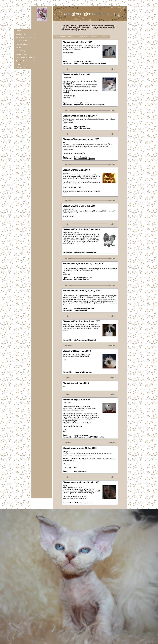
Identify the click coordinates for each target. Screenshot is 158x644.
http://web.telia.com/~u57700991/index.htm (89, 105)
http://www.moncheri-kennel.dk (85, 252)
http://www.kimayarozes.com (84, 503)
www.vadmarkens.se (81, 280)
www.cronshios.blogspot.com (85, 159)
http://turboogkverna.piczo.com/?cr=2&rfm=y (90, 63)
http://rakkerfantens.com (83, 128)
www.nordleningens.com (83, 372)
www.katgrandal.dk (81, 310)
